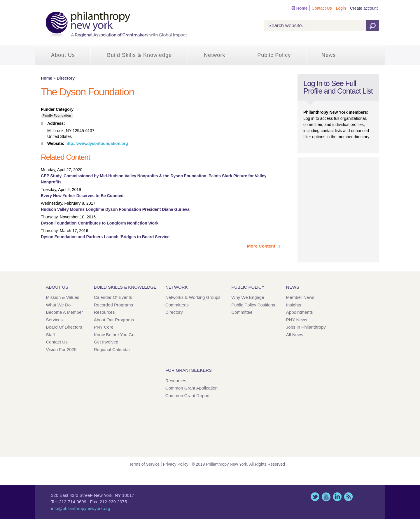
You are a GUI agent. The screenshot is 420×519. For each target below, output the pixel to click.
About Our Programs (114, 320)
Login (341, 8)
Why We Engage (248, 297)
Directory (65, 78)
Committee (242, 312)
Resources (104, 312)
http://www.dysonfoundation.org (97, 143)
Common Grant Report (188, 396)
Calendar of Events (113, 297)
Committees (177, 305)
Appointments (300, 312)
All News (295, 335)
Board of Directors (64, 327)
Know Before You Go (114, 335)
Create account (364, 8)
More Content (262, 246)
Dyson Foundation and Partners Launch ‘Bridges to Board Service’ (106, 237)
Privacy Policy (176, 464)
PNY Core (104, 327)
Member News (300, 297)
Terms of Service (144, 464)
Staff (51, 335)
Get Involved (106, 342)
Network (215, 55)
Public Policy (274, 55)
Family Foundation (57, 115)
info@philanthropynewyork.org (81, 508)
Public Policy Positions (253, 305)
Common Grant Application (191, 388)
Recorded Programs (113, 305)
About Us (63, 55)
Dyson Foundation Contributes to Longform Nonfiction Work (100, 223)
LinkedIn (337, 497)
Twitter (315, 497)
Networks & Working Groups (193, 297)
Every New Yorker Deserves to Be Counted (82, 196)
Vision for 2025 (61, 349)
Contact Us (322, 8)
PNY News (297, 320)
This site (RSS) (348, 497)
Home (302, 8)
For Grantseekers (189, 370)
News (329, 55)
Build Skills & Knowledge (139, 55)
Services (55, 320)
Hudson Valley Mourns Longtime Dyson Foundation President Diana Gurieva (115, 209)
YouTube (326, 497)
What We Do (58, 305)
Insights (294, 305)
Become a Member (65, 312)
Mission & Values (63, 297)
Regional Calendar (112, 349)
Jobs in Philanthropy (306, 327)
